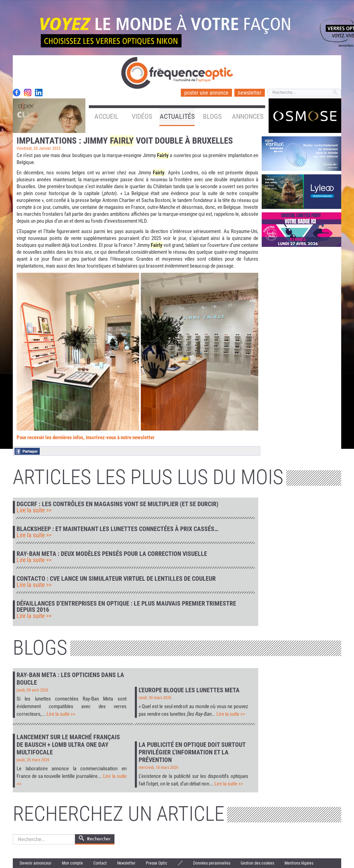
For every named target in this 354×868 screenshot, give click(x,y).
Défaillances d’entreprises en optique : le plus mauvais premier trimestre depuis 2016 (126, 607)
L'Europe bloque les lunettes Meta (189, 690)
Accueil (106, 116)
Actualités (177, 116)
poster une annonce (206, 93)
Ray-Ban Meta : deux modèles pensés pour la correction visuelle (112, 554)
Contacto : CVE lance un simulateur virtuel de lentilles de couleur (116, 579)
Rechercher (13, 834)
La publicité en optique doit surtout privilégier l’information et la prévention (192, 752)
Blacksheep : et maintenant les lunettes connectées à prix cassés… (118, 529)
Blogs (212, 116)
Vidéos (142, 116)
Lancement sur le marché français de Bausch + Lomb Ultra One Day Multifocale (68, 745)
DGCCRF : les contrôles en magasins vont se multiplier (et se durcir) (118, 504)
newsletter (250, 93)
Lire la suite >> (34, 510)
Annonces (248, 116)
